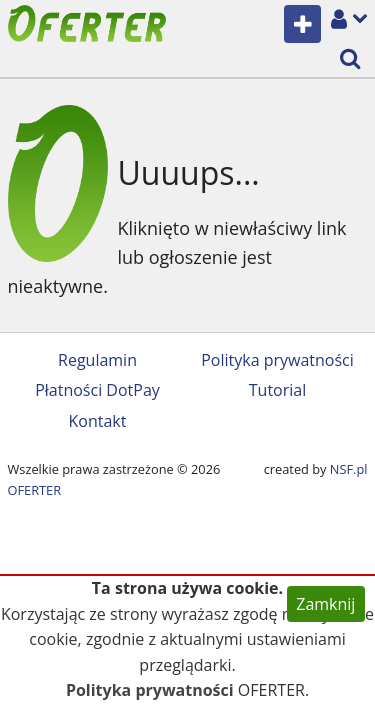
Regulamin (97, 360)
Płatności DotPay (97, 390)
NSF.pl (349, 469)
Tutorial (277, 390)
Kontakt (98, 421)
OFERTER (35, 490)
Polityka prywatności (277, 360)
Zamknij (325, 604)
